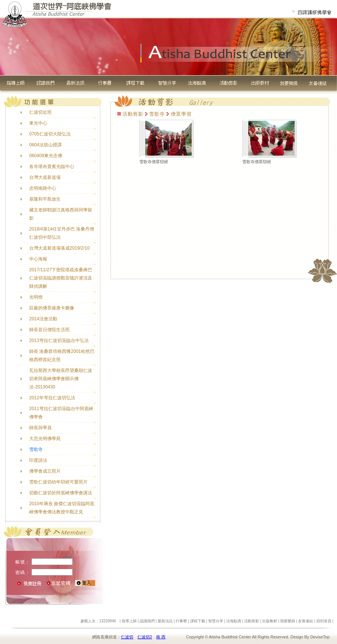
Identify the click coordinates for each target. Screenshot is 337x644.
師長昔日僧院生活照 (49, 330)
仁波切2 (145, 637)
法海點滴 (234, 621)
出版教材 (270, 621)
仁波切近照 (40, 112)
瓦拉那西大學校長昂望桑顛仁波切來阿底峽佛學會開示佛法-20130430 (61, 379)
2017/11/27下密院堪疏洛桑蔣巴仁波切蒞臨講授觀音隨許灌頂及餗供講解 (61, 278)
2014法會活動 (43, 319)
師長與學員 (40, 428)
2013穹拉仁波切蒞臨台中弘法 (59, 341)
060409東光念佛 (46, 156)
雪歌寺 (36, 449)
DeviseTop (320, 637)
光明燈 (36, 297)
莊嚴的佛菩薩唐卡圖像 (52, 308)
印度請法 (38, 460)
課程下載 (198, 621)
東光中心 (38, 123)
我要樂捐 (288, 621)
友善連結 (306, 621)
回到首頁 (324, 621)
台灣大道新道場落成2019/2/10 (59, 248)
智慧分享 (216, 621)
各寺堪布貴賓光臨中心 (52, 167)
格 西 (161, 637)
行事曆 (181, 621)
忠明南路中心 (43, 188)
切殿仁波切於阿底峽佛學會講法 (61, 493)
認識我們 (147, 621)
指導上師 (129, 621)
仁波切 (127, 637)
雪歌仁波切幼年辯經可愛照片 (58, 482)
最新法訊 (165, 621)
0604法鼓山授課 (45, 145)
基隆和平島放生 (45, 199)
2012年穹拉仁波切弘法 (52, 398)
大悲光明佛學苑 (45, 439)
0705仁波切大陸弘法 (50, 134)
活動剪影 (252, 621)
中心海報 (38, 259)
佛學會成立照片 (45, 471)
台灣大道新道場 (45, 177)
